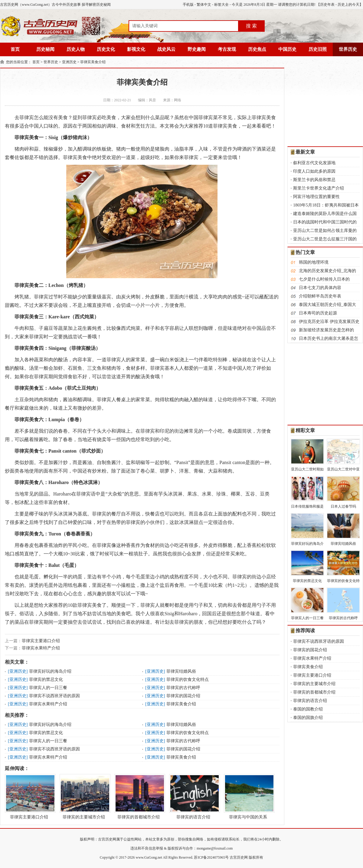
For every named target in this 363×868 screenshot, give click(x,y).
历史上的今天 (348, 5)
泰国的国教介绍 (308, 709)
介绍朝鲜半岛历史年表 (320, 296)
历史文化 (106, 49)
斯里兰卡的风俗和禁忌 (314, 180)
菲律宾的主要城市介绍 (84, 797)
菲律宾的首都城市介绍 (139, 797)
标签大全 (221, 5)
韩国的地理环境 (314, 262)
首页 (15, 49)
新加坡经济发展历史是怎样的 (326, 330)
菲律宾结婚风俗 (181, 671)
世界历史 (348, 49)
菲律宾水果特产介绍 (41, 648)
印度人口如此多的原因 (314, 171)
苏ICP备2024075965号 (211, 857)
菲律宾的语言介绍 (193, 797)
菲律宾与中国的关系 (248, 797)
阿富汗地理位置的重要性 (316, 197)
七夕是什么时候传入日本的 (324, 279)
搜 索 (251, 26)
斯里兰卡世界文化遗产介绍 (319, 188)
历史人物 (76, 49)
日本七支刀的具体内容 (320, 288)
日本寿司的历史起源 (318, 313)
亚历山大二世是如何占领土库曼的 (325, 231)
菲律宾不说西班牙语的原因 (54, 696)
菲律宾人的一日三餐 (48, 688)
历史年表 (327, 5)
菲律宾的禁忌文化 (46, 679)
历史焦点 (257, 49)
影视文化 (136, 49)
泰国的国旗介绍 (308, 718)
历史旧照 (318, 49)
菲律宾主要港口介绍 (41, 641)
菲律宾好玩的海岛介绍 (50, 671)
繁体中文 (204, 5)
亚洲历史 (69, 62)
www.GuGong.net (149, 857)
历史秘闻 (45, 49)
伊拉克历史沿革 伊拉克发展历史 (329, 322)
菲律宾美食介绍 (93, 62)
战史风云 (166, 49)
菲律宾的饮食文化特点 (188, 679)
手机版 (188, 5)
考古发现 (227, 49)
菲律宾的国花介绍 (183, 696)
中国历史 (287, 49)
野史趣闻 (197, 49)
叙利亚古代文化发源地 (314, 163)
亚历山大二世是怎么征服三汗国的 (325, 239)
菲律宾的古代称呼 (183, 688)
